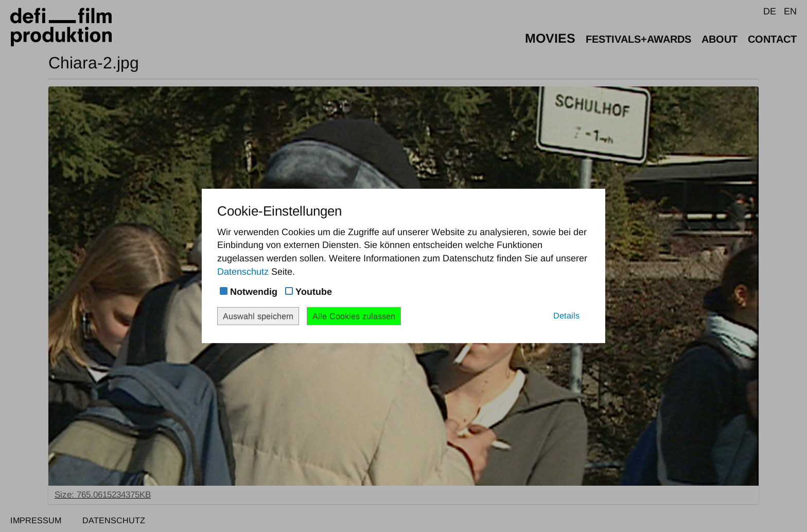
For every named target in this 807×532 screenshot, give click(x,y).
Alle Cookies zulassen (354, 316)
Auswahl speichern (258, 316)
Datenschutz (243, 272)
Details (566, 315)
